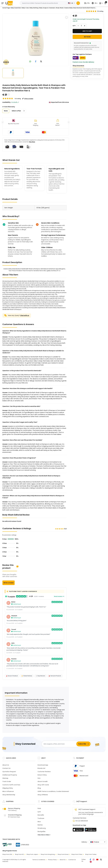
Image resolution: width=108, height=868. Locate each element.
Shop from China (77, 854)
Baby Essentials (16, 8)
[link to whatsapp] (30, 62)
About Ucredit (43, 781)
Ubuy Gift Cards (43, 785)
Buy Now (32, 142)
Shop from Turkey (91, 854)
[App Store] (79, 830)
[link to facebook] (36, 62)
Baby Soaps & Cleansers (47, 8)
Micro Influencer (8, 791)
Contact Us (6, 768)
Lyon (39, 812)
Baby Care (25, 8)
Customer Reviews (44, 772)
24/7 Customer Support (87, 809)
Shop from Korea (63, 854)
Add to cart (87, 31)
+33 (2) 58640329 (81, 821)
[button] (87, 3)
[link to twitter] (41, 62)
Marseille (41, 815)
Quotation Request (9, 772)
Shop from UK (19, 854)
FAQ (39, 778)
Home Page (6, 8)
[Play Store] (91, 830)
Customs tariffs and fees (11, 785)
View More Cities (44, 835)
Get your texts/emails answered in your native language (91, 813)
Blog (39, 788)
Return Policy (42, 775)
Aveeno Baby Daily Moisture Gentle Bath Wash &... (80, 8)
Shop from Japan (32, 854)
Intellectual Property (10, 775)
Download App (43, 765)
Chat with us (25, 315)
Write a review (9, 583)
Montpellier (42, 831)
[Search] (78, 3)
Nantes (40, 825)
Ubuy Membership (9, 795)
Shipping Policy (8, 788)
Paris (39, 808)
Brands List (41, 768)
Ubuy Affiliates (43, 795)
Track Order (7, 781)
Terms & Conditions (39, 860)
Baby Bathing (34, 8)
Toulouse (41, 818)
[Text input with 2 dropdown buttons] (44, 3)
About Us (6, 765)
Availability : (7, 102)
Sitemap (5, 778)
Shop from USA (7, 854)
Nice (39, 822)
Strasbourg (42, 828)
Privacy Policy (52, 860)
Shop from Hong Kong (48, 854)
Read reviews (59, 596)
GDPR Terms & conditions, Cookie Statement (53, 791)
